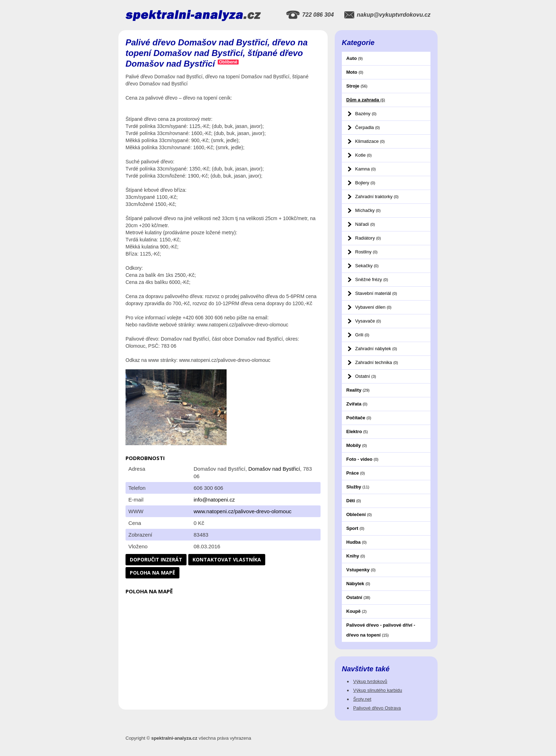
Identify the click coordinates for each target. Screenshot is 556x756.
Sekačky (367, 266)
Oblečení (359, 514)
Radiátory (368, 238)
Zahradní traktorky (377, 197)
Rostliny (366, 252)
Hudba (357, 542)
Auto (355, 58)
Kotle (363, 155)
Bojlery (365, 183)
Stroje (357, 86)
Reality (358, 390)
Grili (362, 335)
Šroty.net (362, 699)
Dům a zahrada (366, 100)
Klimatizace (370, 141)
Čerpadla (368, 127)
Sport (355, 528)
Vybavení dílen (373, 307)
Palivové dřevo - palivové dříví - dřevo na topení (381, 630)
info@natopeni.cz (214, 500)
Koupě (357, 611)
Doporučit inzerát (156, 559)
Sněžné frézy (372, 279)
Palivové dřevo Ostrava (377, 708)
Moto (355, 72)
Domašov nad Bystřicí (274, 469)
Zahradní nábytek (376, 349)
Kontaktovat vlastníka (227, 559)
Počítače (359, 418)
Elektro (357, 432)
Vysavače (368, 321)
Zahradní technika (377, 362)
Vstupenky (361, 570)
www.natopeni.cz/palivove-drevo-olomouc (243, 511)
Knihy (356, 556)
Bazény (366, 114)
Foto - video (363, 459)
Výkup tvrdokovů (370, 681)
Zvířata (357, 404)
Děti (354, 501)
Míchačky (368, 210)
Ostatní (366, 376)
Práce (356, 473)
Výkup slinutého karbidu (378, 690)
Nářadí (365, 224)
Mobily (357, 445)
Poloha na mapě (152, 573)
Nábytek (358, 584)
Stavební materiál (376, 293)
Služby (358, 487)
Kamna (366, 169)
